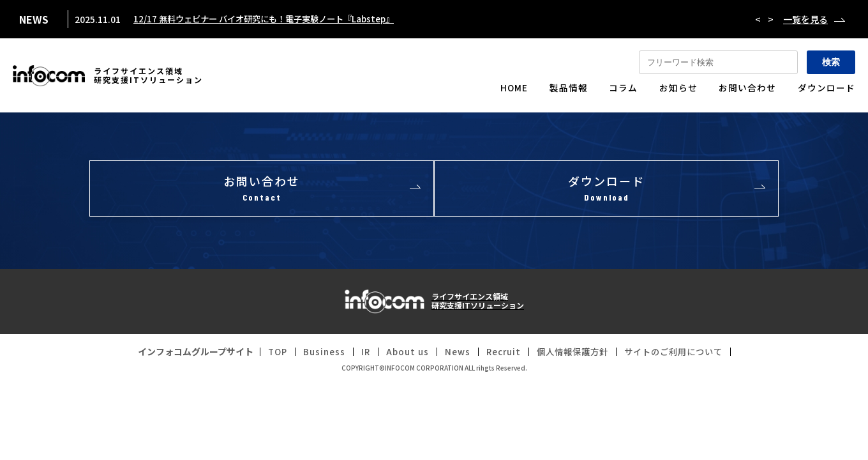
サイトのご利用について (680, 353)
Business (316, 353)
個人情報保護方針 (573, 353)
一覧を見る (805, 19)
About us (401, 353)
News (453, 353)
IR (358, 353)
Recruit (500, 353)
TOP (268, 353)
